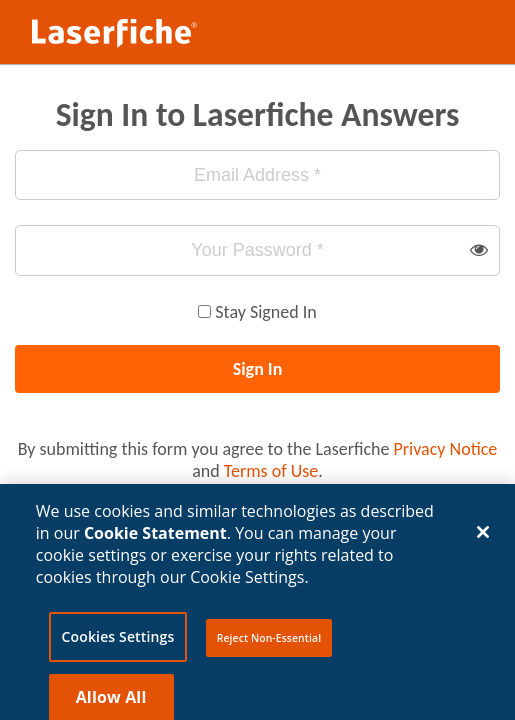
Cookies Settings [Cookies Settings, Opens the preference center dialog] (118, 643)
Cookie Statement (155, 540)
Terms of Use (271, 471)
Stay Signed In (265, 312)
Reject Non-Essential (269, 645)
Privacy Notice (446, 449)
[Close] (483, 539)
